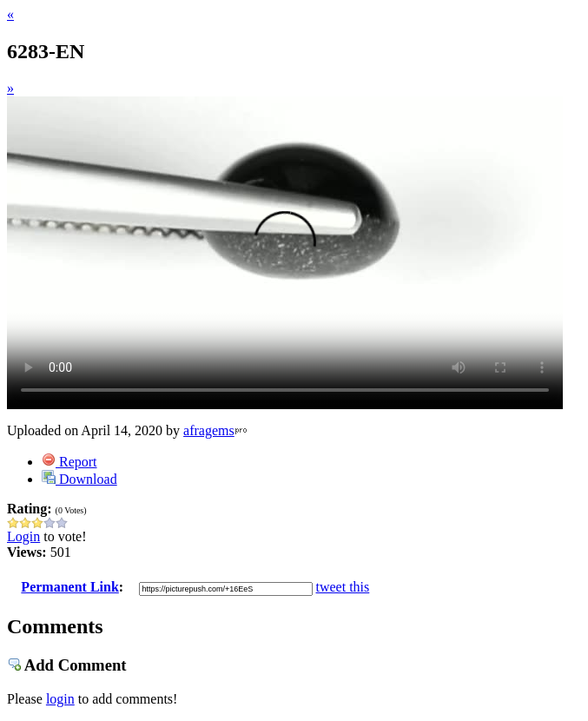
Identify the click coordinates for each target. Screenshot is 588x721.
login (60, 699)
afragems (209, 430)
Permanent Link (69, 587)
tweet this (343, 587)
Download (79, 479)
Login (23, 536)
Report (69, 462)
